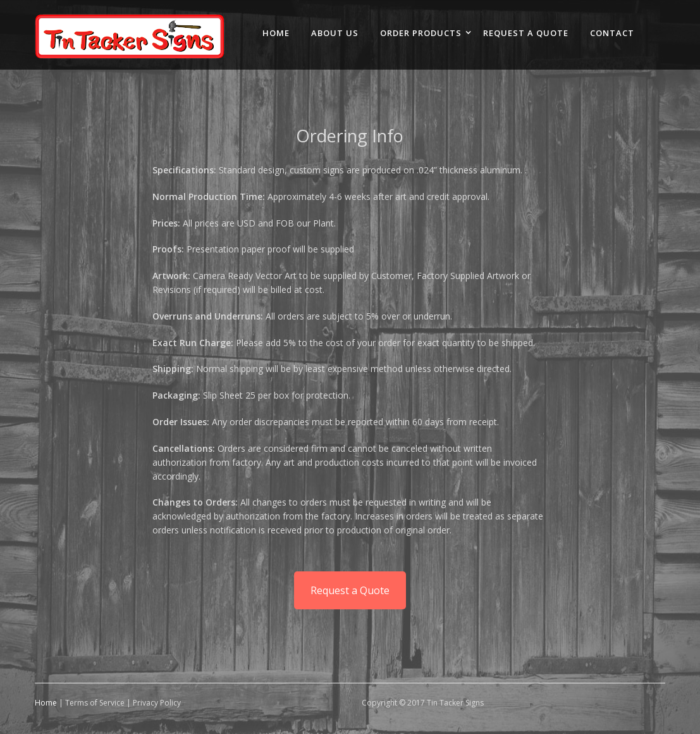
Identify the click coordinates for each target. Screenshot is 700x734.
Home (46, 703)
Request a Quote (350, 590)
